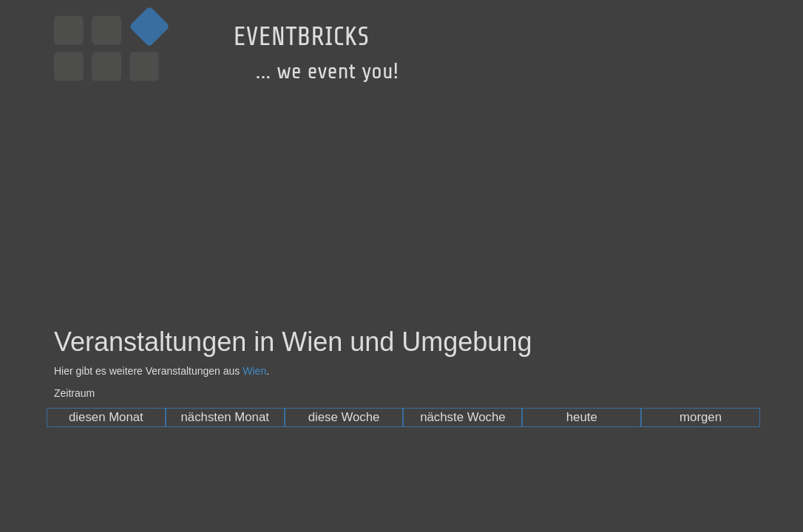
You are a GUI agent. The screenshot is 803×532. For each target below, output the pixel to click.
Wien (254, 371)
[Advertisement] (402, 194)
